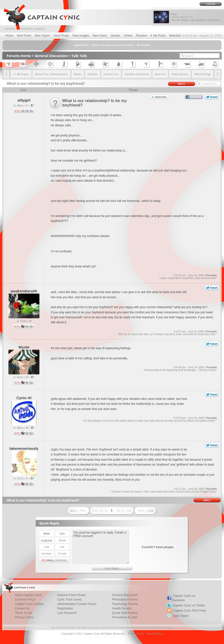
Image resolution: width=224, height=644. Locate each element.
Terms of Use (24, 613)
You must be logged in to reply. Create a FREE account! (101, 547)
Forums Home (19, 56)
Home (9, 36)
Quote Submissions (125, 613)
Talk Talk (79, 56)
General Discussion (51, 56)
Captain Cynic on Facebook (184, 598)
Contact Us (22, 608)
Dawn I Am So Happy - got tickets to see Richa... (196, 17)
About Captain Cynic (28, 595)
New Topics (42, 36)
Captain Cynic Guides (29, 604)
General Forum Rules (71, 595)
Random (142, 36)
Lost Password (67, 613)
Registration (65, 608)
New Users (100, 36)
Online (128, 36)
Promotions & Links (125, 617)
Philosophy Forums (125, 600)
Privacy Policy (24, 617)
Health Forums (122, 608)
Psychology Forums (125, 604)
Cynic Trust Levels (69, 600)
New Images (81, 36)
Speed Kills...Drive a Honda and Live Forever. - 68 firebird (112, 45)
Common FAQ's (25, 600)
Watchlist (175, 36)
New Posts (24, 36)
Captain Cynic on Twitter (189, 605)
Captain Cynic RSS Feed (189, 611)
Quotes (116, 36)
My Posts (158, 36)
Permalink (211, 275)
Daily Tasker (181, 616)
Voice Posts (61, 36)
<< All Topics (21, 74)
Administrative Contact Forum (77, 604)
